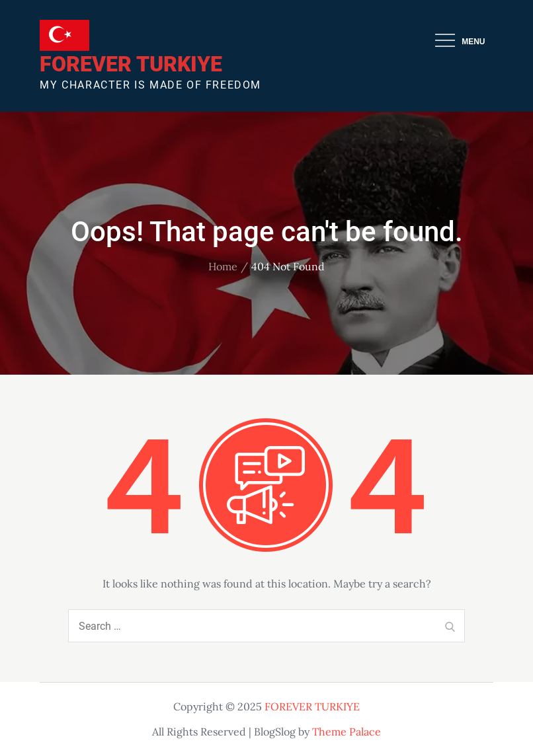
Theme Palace (347, 732)
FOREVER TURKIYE (131, 64)
